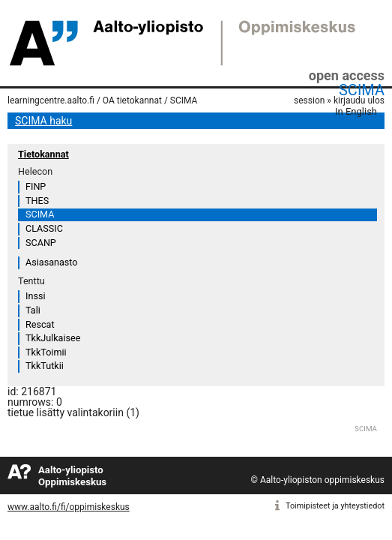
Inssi (35, 296)
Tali (33, 310)
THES (37, 201)
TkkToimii (46, 352)
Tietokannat (43, 154)
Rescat (40, 324)
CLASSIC (44, 228)
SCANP (41, 243)
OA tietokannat (132, 100)
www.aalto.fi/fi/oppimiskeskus (69, 507)
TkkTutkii (45, 366)
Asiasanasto (51, 262)
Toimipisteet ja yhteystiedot (335, 506)
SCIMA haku (43, 121)
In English (356, 111)
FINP (36, 186)
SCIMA (362, 90)
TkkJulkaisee (53, 338)
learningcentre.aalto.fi (51, 100)
